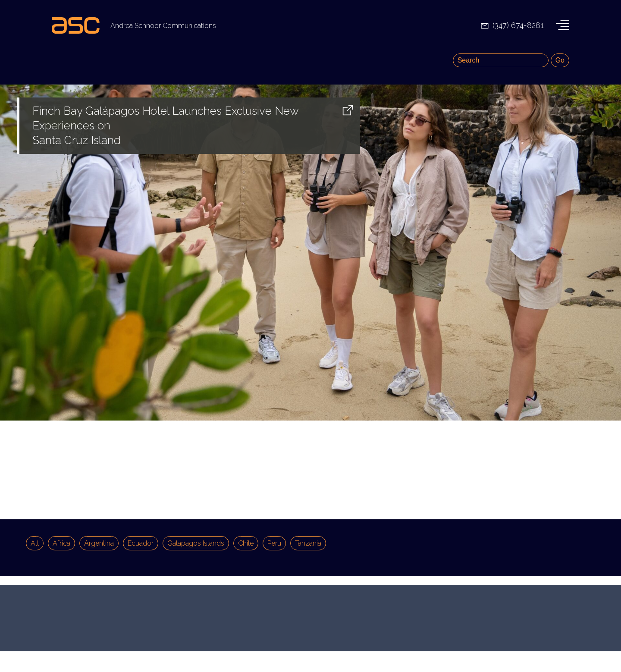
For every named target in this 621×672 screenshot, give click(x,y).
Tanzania (308, 543)
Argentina (99, 543)
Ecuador (141, 543)
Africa (61, 543)
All (35, 543)
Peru (274, 543)
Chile (246, 543)
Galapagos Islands (196, 543)
